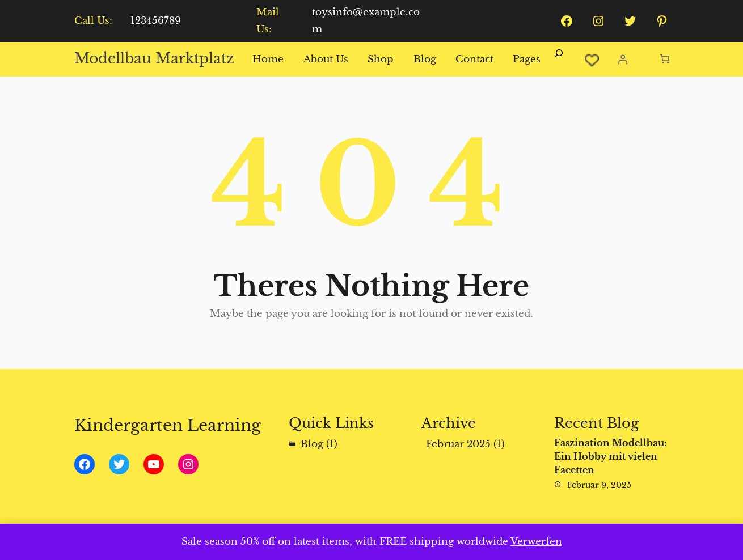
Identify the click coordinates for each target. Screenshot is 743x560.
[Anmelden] (622, 59)
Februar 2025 (458, 444)
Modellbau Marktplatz (154, 59)
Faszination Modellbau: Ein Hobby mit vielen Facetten (611, 456)
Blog (312, 444)
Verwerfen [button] (536, 542)
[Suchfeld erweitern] (559, 60)
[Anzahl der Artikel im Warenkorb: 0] (665, 59)
